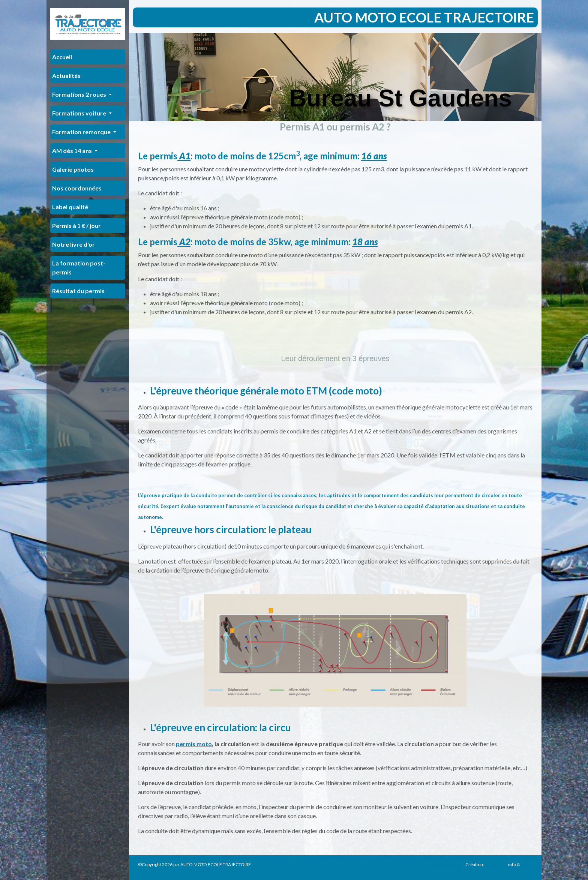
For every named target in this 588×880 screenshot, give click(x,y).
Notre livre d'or (73, 244)
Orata (527, 864)
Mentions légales (445, 864)
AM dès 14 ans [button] (73, 151)
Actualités (66, 76)
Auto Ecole (496, 864)
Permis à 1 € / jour (76, 226)
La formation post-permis (79, 268)
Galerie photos (73, 169)
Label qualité (70, 207)
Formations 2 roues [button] (80, 94)
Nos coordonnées (77, 188)
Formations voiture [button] (80, 113)
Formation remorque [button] (82, 132)
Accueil (62, 57)
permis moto (194, 744)
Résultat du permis (78, 291)
